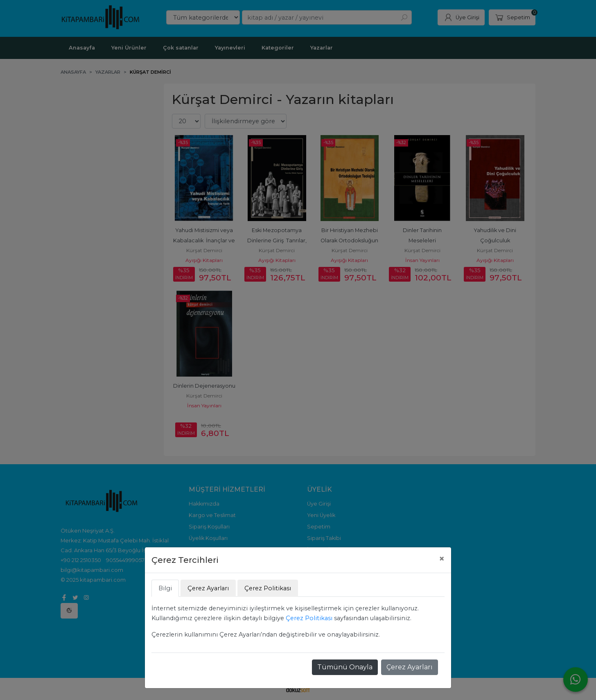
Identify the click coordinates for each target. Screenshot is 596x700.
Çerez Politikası (309, 618)
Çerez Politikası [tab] (268, 588)
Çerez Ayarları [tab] (208, 588)
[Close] (442, 559)
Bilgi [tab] (165, 588)
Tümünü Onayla (345, 667)
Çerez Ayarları (410, 667)
